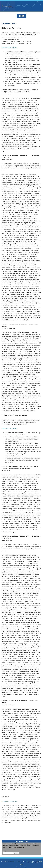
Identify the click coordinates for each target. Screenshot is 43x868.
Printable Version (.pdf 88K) (9, 48)
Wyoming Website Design (21, 867)
